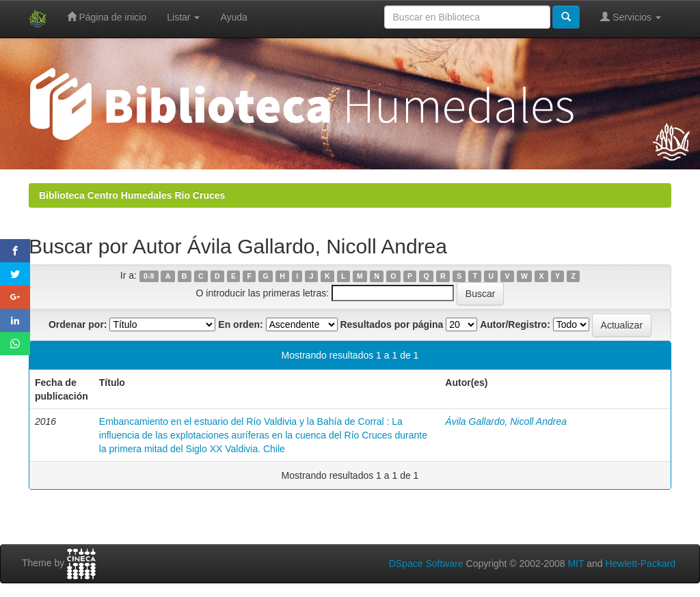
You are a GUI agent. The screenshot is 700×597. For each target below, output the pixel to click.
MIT (576, 564)
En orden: (240, 324)
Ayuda (233, 17)
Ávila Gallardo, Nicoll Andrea (506, 421)
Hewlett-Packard (640, 564)
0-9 (149, 276)
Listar (183, 17)
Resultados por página (391, 324)
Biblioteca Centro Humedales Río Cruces (132, 195)
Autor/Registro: (515, 324)
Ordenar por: (78, 324)
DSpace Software (426, 564)
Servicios (631, 17)
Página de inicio (107, 17)
